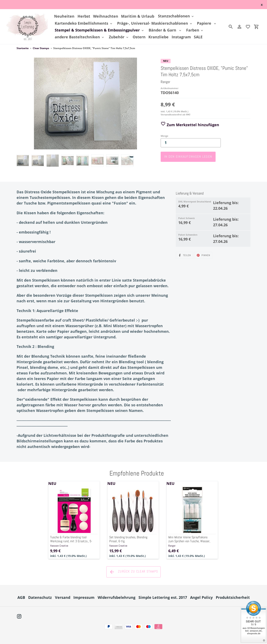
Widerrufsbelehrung (117, 597)
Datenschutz (40, 597)
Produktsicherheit (233, 597)
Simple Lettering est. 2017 (163, 597)
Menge (164, 136)
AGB (21, 597)
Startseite (23, 48)
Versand (63, 597)
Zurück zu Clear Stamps (133, 572)
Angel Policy (201, 597)
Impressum (84, 597)
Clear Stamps (41, 48)
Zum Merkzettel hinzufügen (190, 125)
